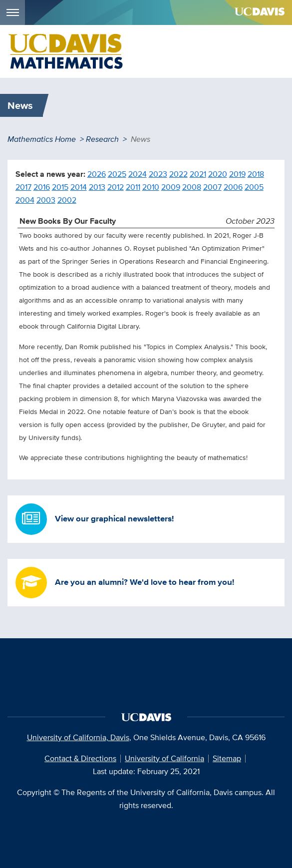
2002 (67, 200)
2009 (171, 187)
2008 (192, 187)
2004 (25, 200)
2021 (198, 174)
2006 (233, 187)
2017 (23, 187)
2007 (212, 187)
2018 (256, 174)
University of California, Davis (78, 737)
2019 (237, 174)
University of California (164, 758)
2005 (254, 187)
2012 (116, 187)
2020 (218, 174)
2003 (46, 200)
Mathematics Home (42, 139)
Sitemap (227, 758)
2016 (42, 187)
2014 (79, 187)
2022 (178, 174)
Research (102, 139)
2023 (158, 174)
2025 (117, 174)
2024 (138, 174)
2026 (97, 174)
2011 (133, 187)
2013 (97, 187)
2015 (60, 187)
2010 (151, 187)
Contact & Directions (80, 758)
